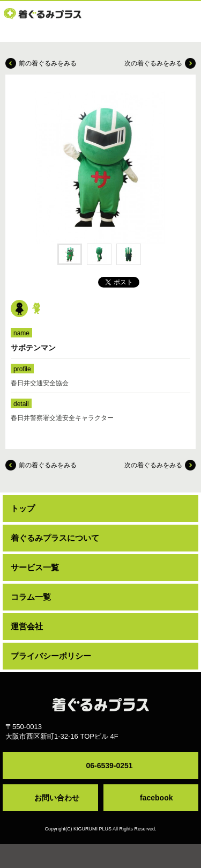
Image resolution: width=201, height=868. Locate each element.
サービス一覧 (35, 567)
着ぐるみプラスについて (55, 538)
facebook (156, 798)
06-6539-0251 (109, 766)
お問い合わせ (57, 798)
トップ (23, 508)
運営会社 (27, 626)
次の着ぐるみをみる (153, 63)
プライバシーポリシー (51, 656)
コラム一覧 (31, 597)
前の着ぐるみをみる (48, 63)
